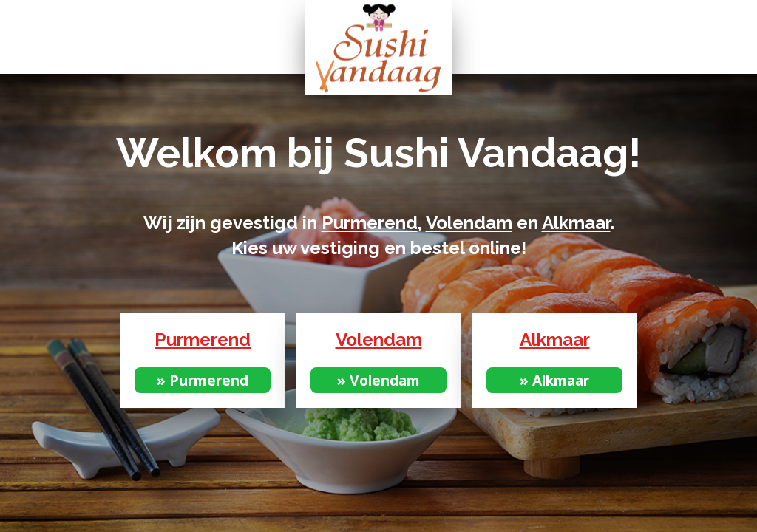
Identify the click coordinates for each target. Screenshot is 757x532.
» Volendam (378, 380)
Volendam (469, 223)
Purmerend (370, 223)
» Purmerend (203, 380)
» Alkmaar (554, 380)
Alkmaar (576, 223)
